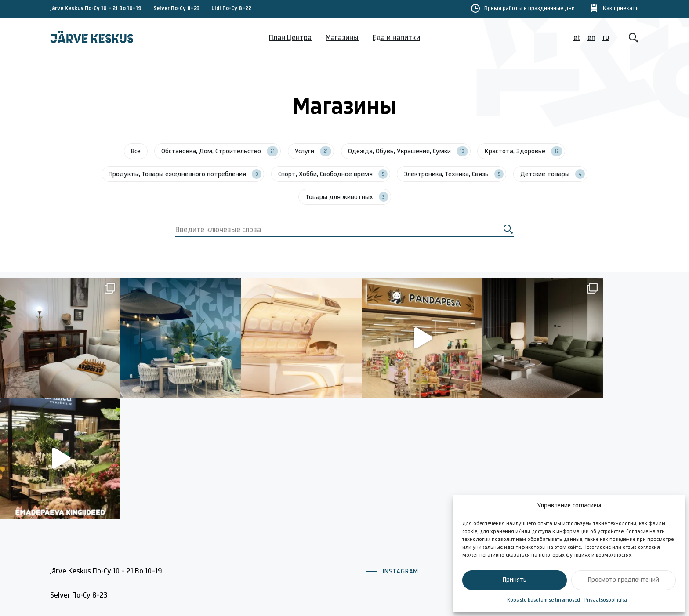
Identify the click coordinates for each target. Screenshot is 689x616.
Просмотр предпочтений (624, 580)
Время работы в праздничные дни (529, 9)
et (577, 38)
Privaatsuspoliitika (606, 600)
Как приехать (621, 9)
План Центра (290, 38)
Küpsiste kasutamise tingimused (544, 600)
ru (606, 38)
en (591, 38)
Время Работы (391, 551)
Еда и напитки (396, 38)
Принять (515, 580)
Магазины (342, 38)
